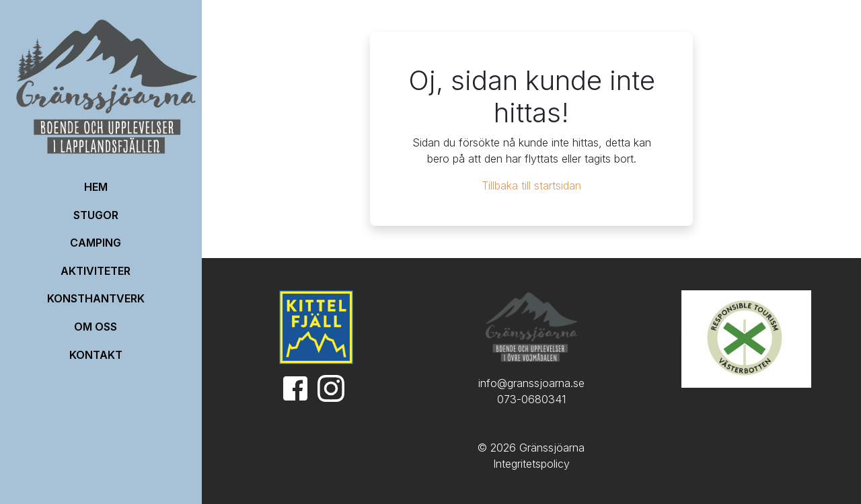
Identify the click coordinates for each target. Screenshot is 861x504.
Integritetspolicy (531, 464)
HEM (96, 187)
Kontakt (96, 355)
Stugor (96, 215)
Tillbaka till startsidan (531, 185)
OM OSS (96, 327)
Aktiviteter (96, 271)
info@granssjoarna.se (531, 383)
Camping (96, 243)
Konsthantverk (96, 298)
